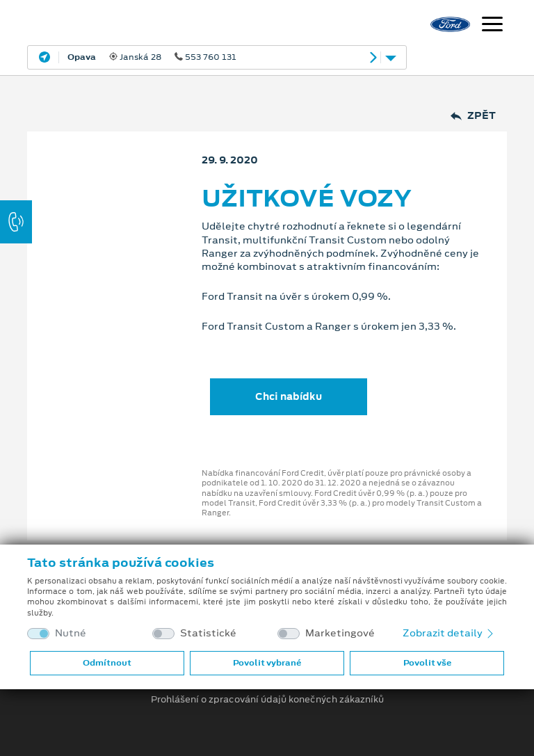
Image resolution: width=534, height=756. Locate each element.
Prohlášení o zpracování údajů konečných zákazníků (267, 700)
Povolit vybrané (267, 663)
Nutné (71, 633)
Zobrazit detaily (449, 633)
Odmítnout (107, 663)
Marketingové (340, 633)
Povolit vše (427, 663)
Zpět (473, 116)
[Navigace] (492, 26)
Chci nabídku (289, 396)
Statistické (208, 633)
